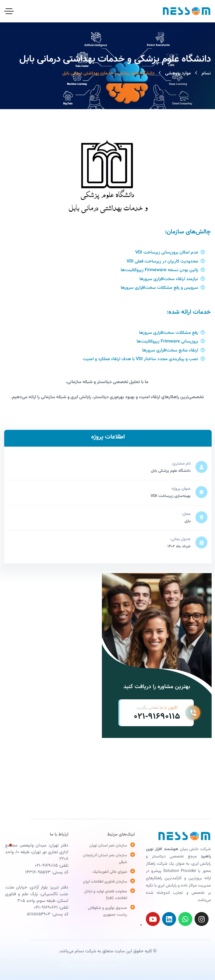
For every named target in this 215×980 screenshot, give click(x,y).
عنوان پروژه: (181, 489)
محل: (186, 514)
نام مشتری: (181, 464)
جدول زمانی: (180, 539)
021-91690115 (157, 716)
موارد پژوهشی (178, 73)
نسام (206, 73)
